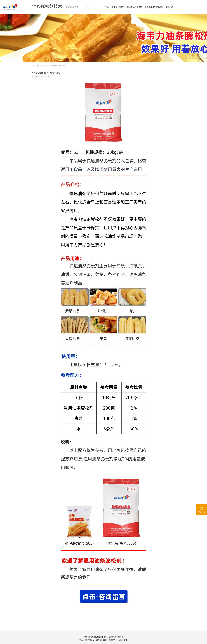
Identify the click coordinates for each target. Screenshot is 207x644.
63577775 (112, 640)
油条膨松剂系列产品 (57, 65)
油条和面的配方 (118, 7)
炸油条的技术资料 (135, 7)
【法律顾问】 (123, 640)
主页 (107, 7)
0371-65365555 (101, 640)
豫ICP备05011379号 (116, 637)
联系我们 (170, 7)
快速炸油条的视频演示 (154, 7)
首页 (47, 65)
